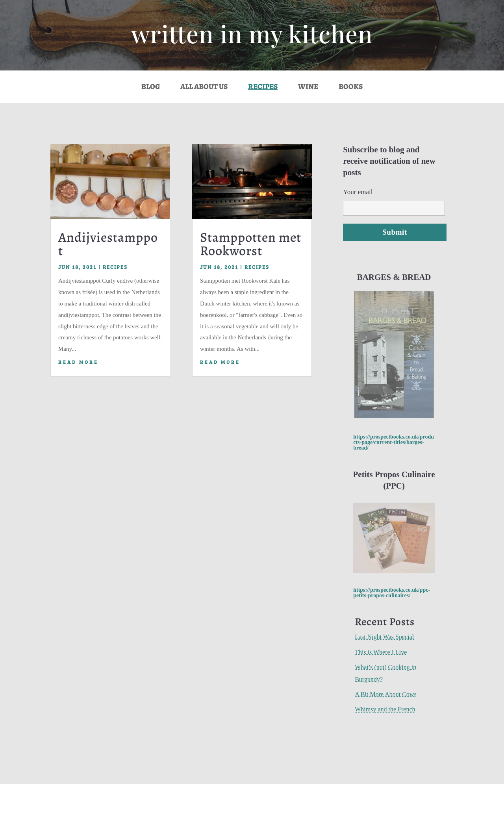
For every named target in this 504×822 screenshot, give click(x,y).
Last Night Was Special (384, 637)
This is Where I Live (381, 652)
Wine (308, 88)
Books (351, 88)
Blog (151, 88)
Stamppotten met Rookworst (251, 244)
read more (78, 362)
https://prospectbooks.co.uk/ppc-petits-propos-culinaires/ (392, 593)
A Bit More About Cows (385, 694)
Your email (394, 200)
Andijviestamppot (108, 244)
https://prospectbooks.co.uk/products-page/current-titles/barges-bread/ (394, 442)
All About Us (204, 88)
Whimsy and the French (385, 709)
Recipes (263, 88)
